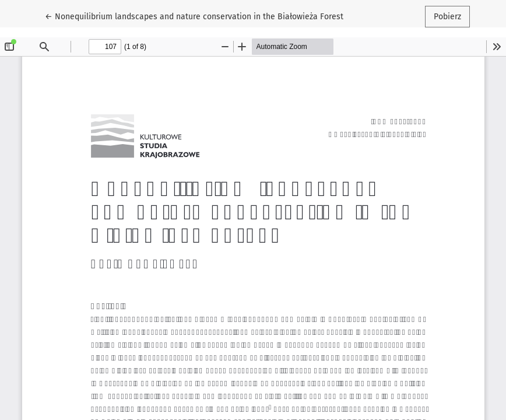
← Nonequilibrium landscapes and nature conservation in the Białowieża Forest (194, 16)
